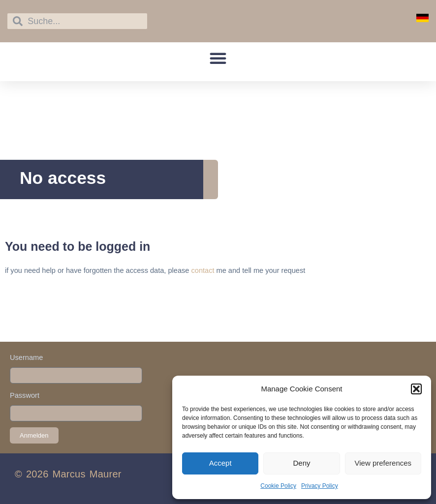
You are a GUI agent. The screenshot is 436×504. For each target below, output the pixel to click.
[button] (416, 389)
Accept (220, 463)
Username (26, 357)
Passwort (25, 395)
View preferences (383, 463)
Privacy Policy (320, 486)
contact (202, 270)
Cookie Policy (278, 486)
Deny (301, 463)
